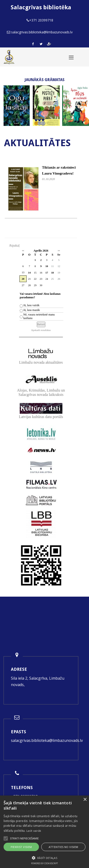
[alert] (44, 832)
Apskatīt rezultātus (41, 330)
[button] (44, 858)
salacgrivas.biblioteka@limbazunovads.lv (47, 740)
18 (53, 273)
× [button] (85, 800)
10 (47, 266)
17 (47, 273)
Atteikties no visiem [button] (63, 847)
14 (29, 273)
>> (59, 251)
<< (23, 251)
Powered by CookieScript (44, 863)
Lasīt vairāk (34, 831)
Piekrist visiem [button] (21, 847)
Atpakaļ (14, 245)
